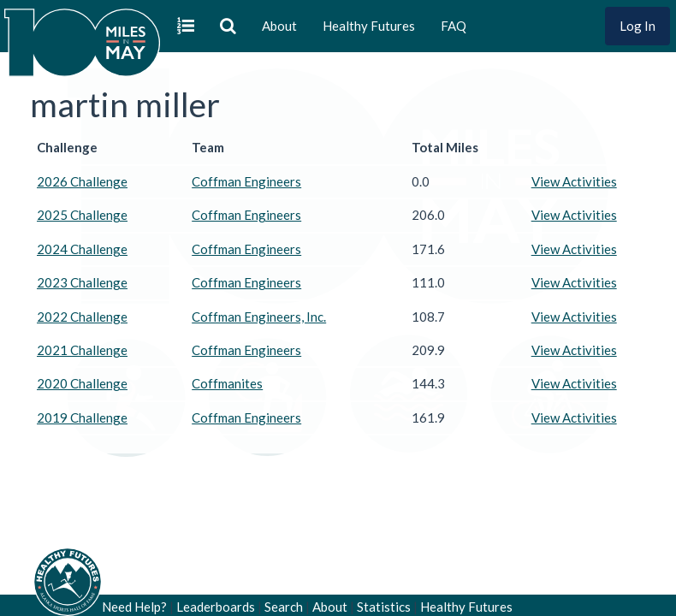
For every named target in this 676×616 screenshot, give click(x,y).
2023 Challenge (82, 282)
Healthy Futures (369, 26)
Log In (637, 26)
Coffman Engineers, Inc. (259, 317)
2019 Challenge (82, 418)
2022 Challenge (82, 317)
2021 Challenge (82, 350)
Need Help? (134, 607)
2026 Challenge (82, 181)
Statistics (384, 607)
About (279, 26)
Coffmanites (227, 383)
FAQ (454, 26)
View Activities (574, 181)
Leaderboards (216, 607)
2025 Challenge (82, 215)
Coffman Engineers (246, 181)
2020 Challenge (82, 383)
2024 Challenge (82, 249)
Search (284, 607)
